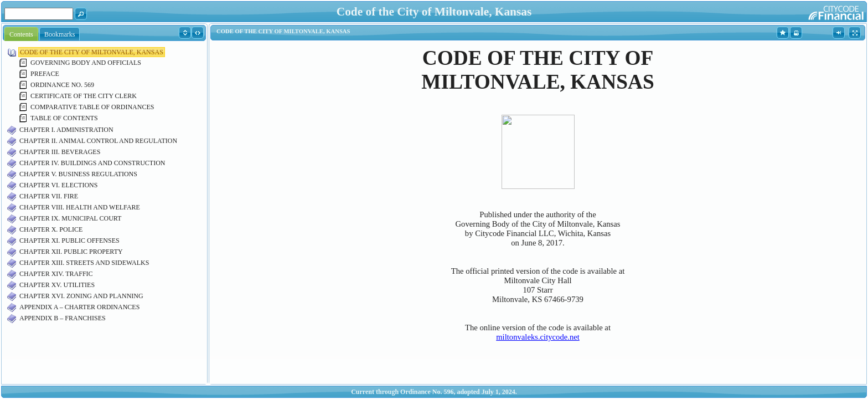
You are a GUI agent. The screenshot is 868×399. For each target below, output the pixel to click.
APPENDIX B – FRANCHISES (63, 318)
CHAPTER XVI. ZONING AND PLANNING (81, 296)
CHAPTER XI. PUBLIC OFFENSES (69, 241)
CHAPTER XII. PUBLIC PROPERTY (71, 252)
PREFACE (45, 74)
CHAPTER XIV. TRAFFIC (56, 274)
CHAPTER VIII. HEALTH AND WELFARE (80, 207)
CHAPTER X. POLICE (51, 229)
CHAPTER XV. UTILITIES (57, 285)
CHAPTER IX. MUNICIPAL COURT (70, 218)
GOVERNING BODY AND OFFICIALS (86, 63)
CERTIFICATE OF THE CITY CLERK (84, 96)
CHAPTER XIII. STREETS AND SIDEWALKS (84, 263)
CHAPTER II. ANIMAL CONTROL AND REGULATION (98, 141)
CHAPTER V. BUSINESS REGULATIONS (78, 174)
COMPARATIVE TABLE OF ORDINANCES (92, 107)
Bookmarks (60, 34)
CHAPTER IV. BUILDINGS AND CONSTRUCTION (92, 163)
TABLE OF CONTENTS (64, 118)
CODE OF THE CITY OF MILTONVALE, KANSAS (92, 52)
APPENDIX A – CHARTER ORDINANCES (79, 307)
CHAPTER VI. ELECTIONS (58, 185)
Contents (21, 34)
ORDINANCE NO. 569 (62, 85)
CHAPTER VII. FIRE (49, 196)
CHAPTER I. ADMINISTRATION (66, 130)
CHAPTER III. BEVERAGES (60, 152)
